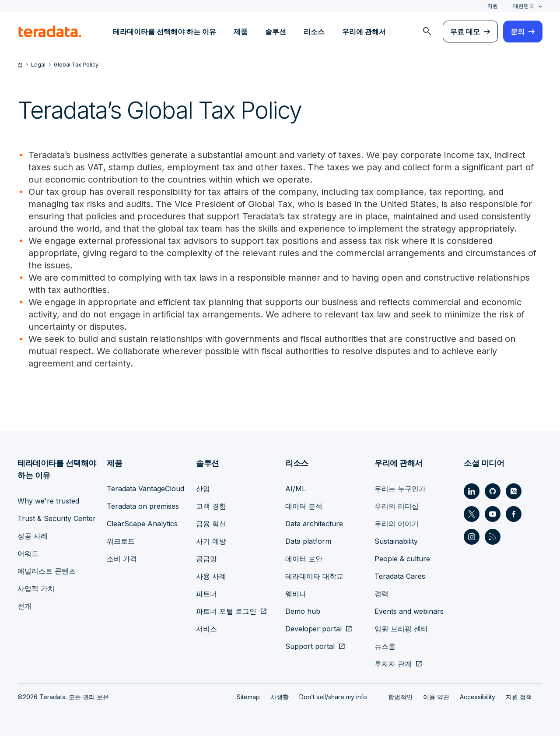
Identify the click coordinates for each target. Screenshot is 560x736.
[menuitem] (427, 32)
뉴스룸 (385, 646)
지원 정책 (519, 697)
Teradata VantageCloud (145, 489)
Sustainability (396, 541)
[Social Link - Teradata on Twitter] (472, 514)
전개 (24, 606)
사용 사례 (211, 576)
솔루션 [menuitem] (276, 32)
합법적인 (400, 697)
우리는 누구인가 (400, 489)
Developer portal (313, 629)
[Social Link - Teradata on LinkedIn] (472, 491)
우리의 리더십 (397, 506)
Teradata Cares (400, 576)
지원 (493, 6)
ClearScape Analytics (142, 524)
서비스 (206, 629)
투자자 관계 (393, 664)
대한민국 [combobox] (524, 6)
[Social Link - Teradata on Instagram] (472, 537)
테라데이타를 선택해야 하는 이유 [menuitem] (164, 32)
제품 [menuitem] (241, 32)
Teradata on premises (143, 506)
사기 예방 (211, 541)
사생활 (280, 697)
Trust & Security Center (57, 518)
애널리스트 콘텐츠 (47, 571)
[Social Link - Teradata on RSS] (493, 537)
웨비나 (296, 594)
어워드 (28, 553)
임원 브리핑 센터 (401, 629)
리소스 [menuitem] (314, 32)
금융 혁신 (211, 524)
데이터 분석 (304, 506)
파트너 (206, 594)
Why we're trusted (48, 501)
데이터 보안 (304, 559)
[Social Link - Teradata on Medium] (514, 491)
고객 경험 (211, 506)
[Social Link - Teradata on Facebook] (514, 514)
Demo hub (303, 611)
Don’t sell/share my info (333, 697)
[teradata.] (50, 32)
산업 (203, 489)
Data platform (308, 541)
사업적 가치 (36, 588)
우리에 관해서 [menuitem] (364, 32)
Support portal (310, 646)
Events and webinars (409, 611)
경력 (381, 594)
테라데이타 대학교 (314, 576)
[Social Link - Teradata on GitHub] (493, 491)
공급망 (206, 559)
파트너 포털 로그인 (226, 611)
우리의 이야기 (397, 524)
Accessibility (478, 697)
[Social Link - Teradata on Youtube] (493, 514)
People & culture (402, 559)
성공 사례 (33, 536)
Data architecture (314, 524)
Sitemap (248, 697)
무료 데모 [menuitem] (465, 32)
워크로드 (121, 541)
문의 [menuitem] (518, 32)
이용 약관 (436, 697)
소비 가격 (122, 559)
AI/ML (296, 489)
